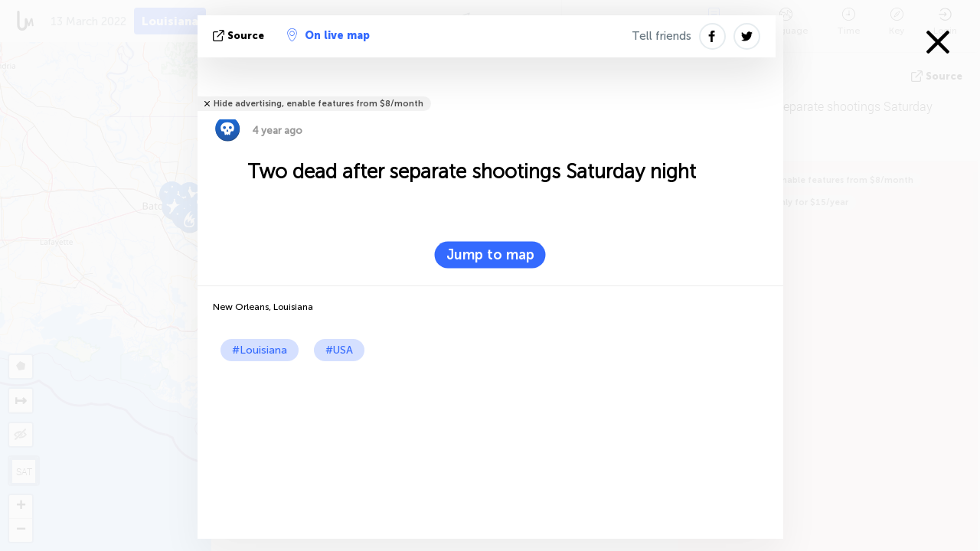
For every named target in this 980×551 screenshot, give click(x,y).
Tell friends (661, 36)
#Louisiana (260, 350)
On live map (328, 35)
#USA (339, 350)
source (240, 36)
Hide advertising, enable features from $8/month (318, 104)
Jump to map (490, 255)
